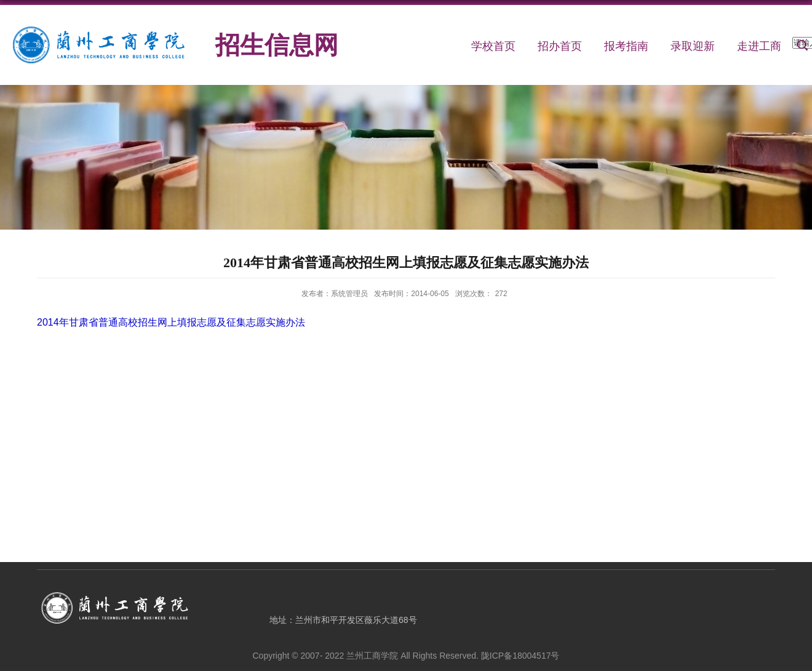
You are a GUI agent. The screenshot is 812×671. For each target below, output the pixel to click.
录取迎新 (693, 46)
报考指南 (626, 46)
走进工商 (759, 46)
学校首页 (493, 46)
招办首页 (560, 46)
